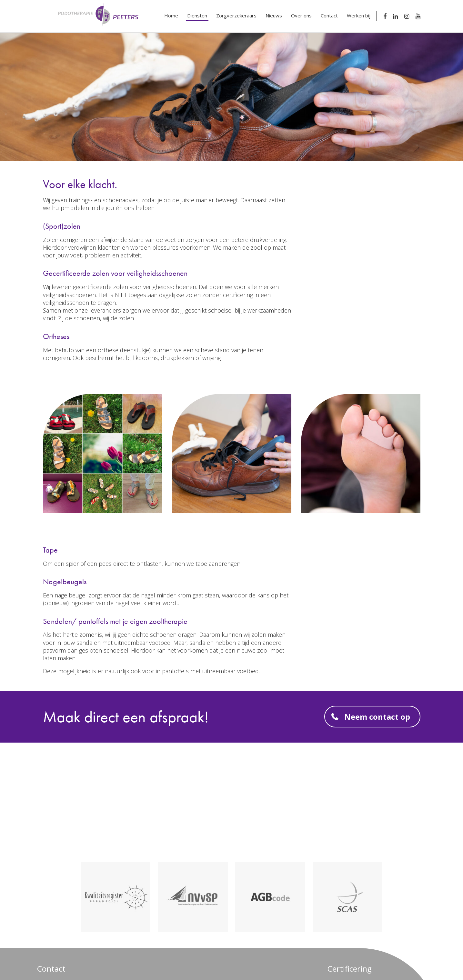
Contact (329, 15)
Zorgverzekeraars (236, 15)
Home (171, 15)
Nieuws (274, 15)
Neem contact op (377, 717)
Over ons (301, 15)
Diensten (197, 15)
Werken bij (359, 15)
